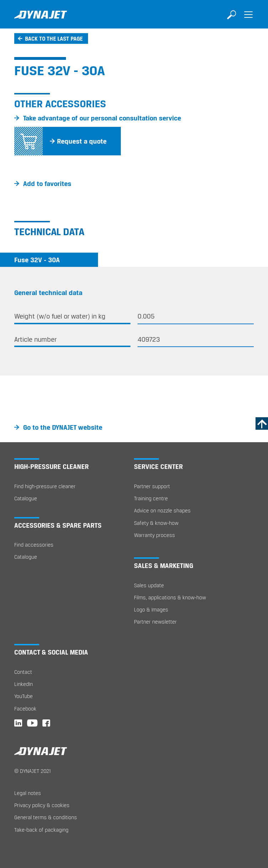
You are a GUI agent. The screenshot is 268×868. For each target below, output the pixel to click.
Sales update (149, 585)
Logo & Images (151, 609)
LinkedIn (24, 684)
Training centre (151, 498)
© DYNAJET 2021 (33, 771)
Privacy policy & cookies (42, 805)
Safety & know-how (156, 523)
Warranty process (154, 535)
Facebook (25, 709)
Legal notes (28, 793)
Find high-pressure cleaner (45, 486)
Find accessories (34, 545)
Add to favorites (47, 184)
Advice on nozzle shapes (162, 510)
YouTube (24, 696)
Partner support (152, 486)
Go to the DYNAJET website (63, 427)
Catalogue (26, 498)
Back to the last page (54, 38)
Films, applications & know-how (170, 597)
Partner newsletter (155, 622)
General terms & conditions (46, 817)
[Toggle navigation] (248, 20)
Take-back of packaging (41, 830)
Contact (23, 672)
